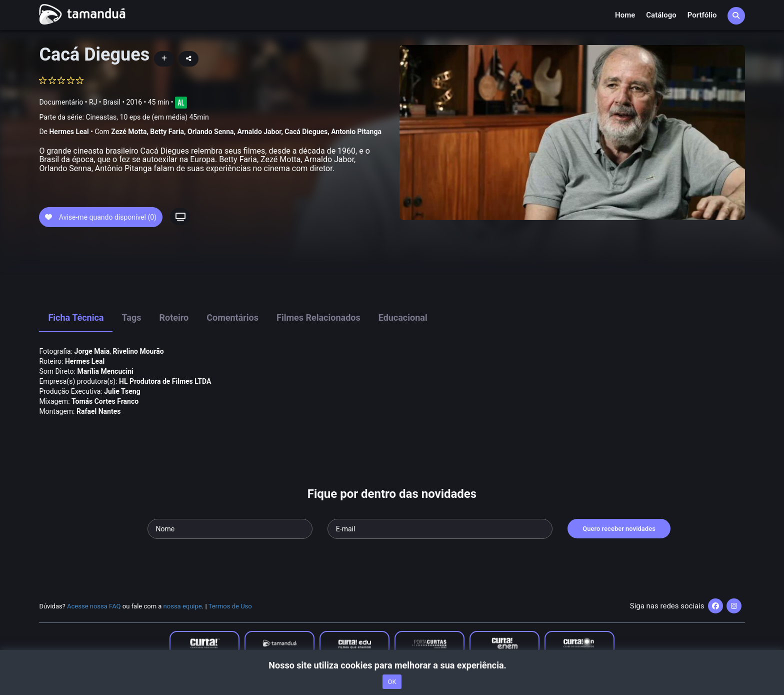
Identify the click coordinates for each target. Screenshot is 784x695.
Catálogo (661, 15)
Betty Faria (167, 132)
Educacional (403, 317)
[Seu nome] (230, 529)
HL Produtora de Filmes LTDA (165, 381)
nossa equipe (183, 606)
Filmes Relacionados (318, 317)
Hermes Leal (69, 132)
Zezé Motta (129, 132)
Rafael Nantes (98, 411)
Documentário (61, 102)
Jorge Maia (92, 351)
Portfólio (702, 15)
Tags (131, 317)
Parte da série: (124, 117)
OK (392, 682)
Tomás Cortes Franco (105, 401)
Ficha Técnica (76, 317)
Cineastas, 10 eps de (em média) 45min (147, 117)
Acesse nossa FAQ (94, 606)
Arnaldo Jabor (259, 132)
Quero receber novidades (619, 529)
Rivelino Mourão (138, 351)
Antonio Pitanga (356, 132)
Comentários (232, 317)
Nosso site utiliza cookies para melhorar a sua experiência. (392, 665)
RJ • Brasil (105, 102)
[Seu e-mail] (440, 529)
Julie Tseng (122, 391)
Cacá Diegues (306, 132)
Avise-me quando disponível (101, 217)
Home (625, 15)
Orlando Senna (210, 132)
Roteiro (174, 317)
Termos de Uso (230, 606)
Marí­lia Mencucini (105, 371)
